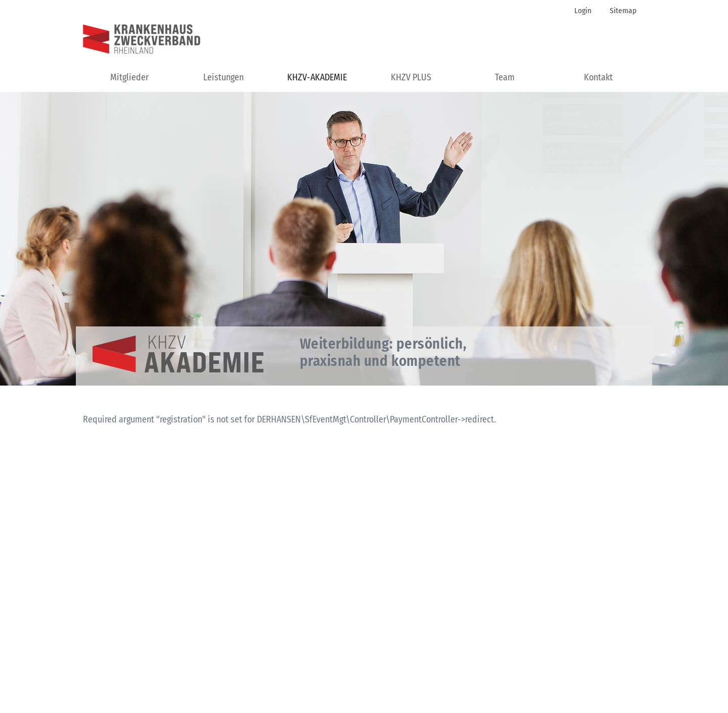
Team (505, 77)
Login (583, 11)
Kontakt (598, 77)
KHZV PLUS (411, 77)
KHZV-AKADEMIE (317, 77)
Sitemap (623, 11)
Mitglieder (129, 77)
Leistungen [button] (223, 77)
